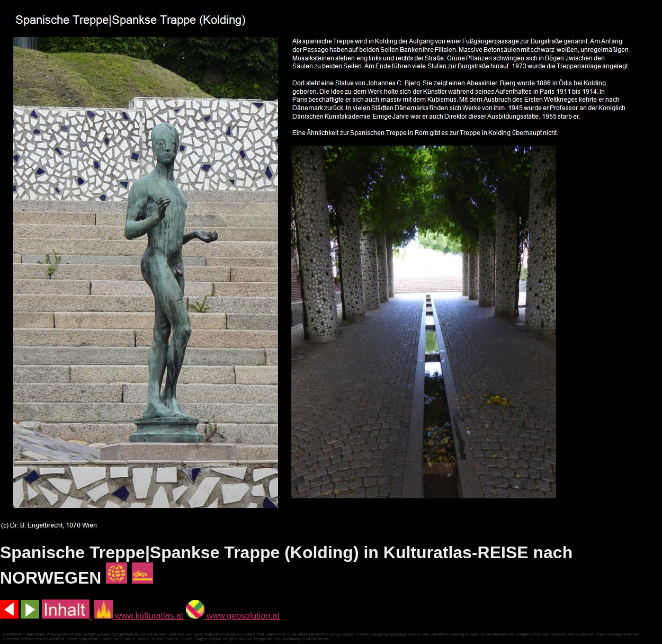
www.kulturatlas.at (139, 616)
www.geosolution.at (233, 616)
